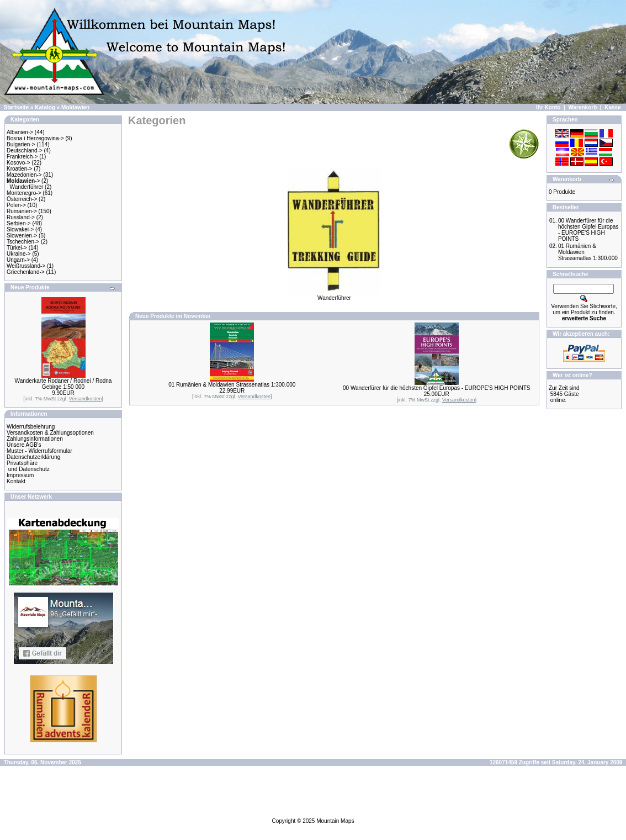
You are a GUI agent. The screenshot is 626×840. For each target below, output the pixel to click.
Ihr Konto (548, 107)
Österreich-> (22, 199)
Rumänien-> (22, 211)
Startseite (17, 107)
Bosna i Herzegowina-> (35, 138)
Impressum (20, 475)
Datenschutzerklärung (33, 457)
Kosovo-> (18, 163)
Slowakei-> (20, 229)
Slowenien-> (22, 236)
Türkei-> (17, 248)
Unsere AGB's (24, 445)
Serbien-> (19, 223)
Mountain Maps (335, 821)
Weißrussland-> (26, 266)
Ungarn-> (18, 260)
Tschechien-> (23, 242)
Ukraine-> (19, 254)
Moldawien (75, 107)
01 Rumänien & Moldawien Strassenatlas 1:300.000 (232, 385)
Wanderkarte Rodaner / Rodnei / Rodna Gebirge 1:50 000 (63, 384)
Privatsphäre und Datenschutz (28, 466)
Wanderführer (27, 187)
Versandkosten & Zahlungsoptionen (50, 433)
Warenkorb (582, 107)
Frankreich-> (22, 157)
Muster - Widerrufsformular (39, 451)
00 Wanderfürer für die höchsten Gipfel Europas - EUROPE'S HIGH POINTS (436, 388)
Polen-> (16, 205)
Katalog (45, 107)
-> (23, 181)
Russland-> (21, 217)
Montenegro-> (24, 193)
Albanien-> (20, 132)
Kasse (612, 107)
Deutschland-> (25, 150)
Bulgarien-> (21, 144)
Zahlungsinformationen (35, 439)
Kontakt (16, 481)
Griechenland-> (26, 272)
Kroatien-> (19, 169)
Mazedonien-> (24, 175)
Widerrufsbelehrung (31, 427)
